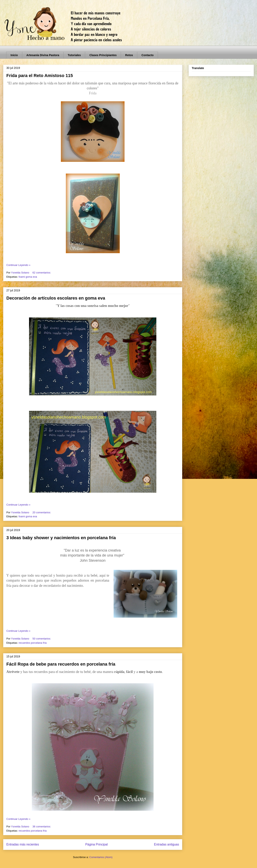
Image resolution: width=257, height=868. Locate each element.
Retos (129, 55)
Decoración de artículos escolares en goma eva (56, 298)
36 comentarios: (42, 827)
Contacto (147, 55)
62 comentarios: (42, 273)
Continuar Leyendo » (18, 265)
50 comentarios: (42, 639)
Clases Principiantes (103, 55)
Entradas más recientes (23, 844)
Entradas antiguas (166, 844)
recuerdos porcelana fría (33, 643)
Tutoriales (74, 55)
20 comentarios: (42, 512)
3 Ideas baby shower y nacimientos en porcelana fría (61, 538)
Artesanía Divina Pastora (43, 55)
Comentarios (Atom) (101, 857)
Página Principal (97, 844)
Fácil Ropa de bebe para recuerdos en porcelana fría (61, 664)
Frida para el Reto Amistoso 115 (40, 76)
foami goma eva (28, 277)
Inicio (14, 55)
